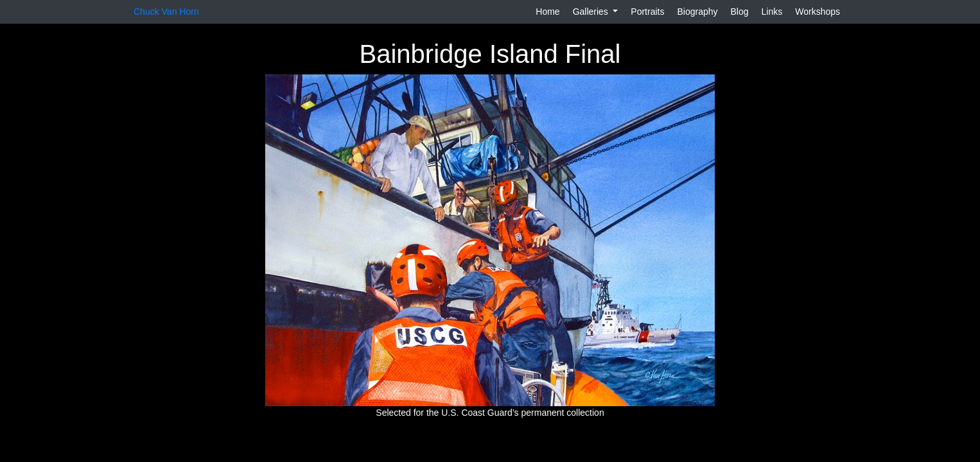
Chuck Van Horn (166, 12)
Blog (740, 12)
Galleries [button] (592, 12)
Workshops (818, 12)
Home (547, 12)
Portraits (647, 12)
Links (772, 12)
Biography (697, 12)
